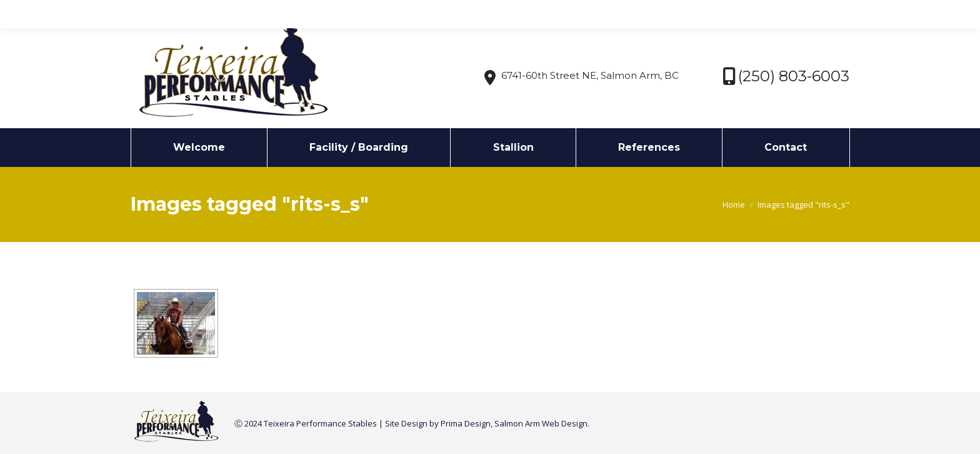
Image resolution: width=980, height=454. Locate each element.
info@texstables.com (237, 12)
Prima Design (466, 423)
